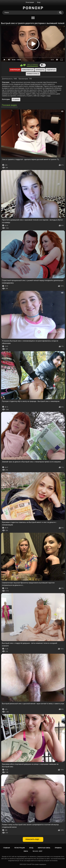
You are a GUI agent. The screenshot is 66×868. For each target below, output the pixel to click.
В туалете (16, 99)
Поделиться (51, 70)
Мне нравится (21, 65)
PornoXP (29, 864)
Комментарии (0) (33, 74)
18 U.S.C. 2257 (37, 851)
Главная (7, 848)
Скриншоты (40, 70)
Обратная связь (44, 848)
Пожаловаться (28, 70)
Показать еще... (33, 839)
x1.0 (52, 60)
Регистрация (30, 2)
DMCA (26, 851)
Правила (58, 848)
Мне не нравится (24, 65)
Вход (39, 2)
